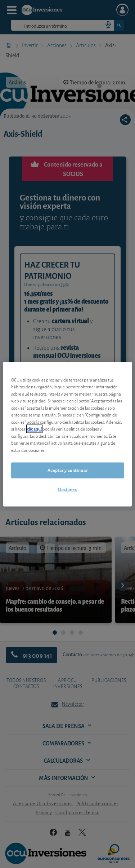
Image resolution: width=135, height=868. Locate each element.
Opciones (67, 490)
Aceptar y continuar (67, 470)
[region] (67, 434)
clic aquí (34, 429)
